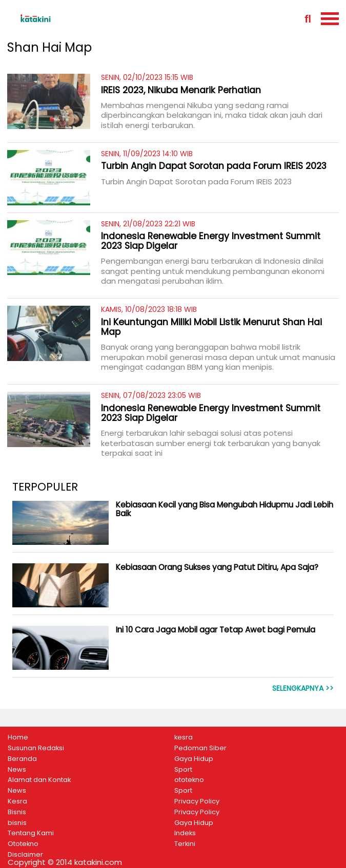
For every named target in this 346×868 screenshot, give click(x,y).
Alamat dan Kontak (39, 780)
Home (18, 737)
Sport (183, 770)
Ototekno (23, 844)
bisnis (17, 823)
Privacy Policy (197, 801)
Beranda (22, 759)
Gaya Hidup (194, 759)
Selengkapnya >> (303, 689)
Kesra (17, 801)
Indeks (185, 833)
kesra (184, 737)
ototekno (189, 780)
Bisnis (17, 812)
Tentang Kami (31, 833)
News (17, 770)
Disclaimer (25, 855)
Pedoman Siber (200, 748)
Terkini (185, 844)
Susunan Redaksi (36, 748)
